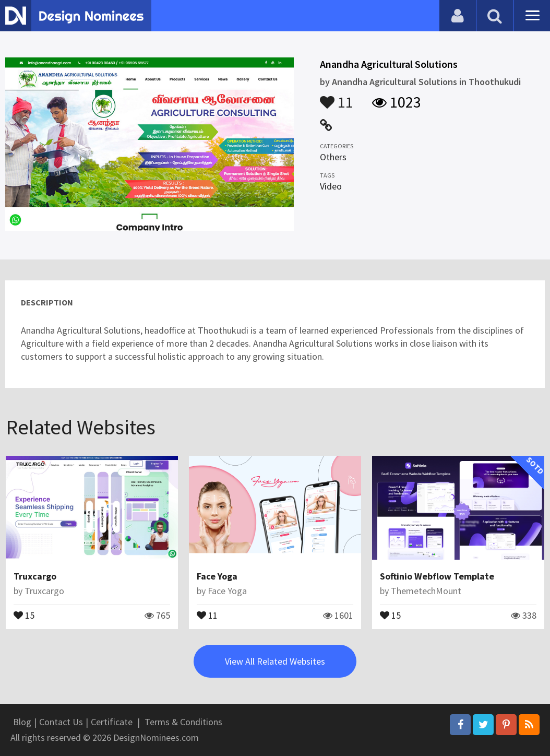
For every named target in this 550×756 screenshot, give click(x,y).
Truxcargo (35, 576)
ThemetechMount (426, 591)
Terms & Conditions (183, 722)
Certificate (112, 722)
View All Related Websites (275, 661)
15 (24, 615)
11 (337, 97)
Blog (22, 722)
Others (333, 157)
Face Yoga (217, 576)
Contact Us (61, 722)
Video (331, 186)
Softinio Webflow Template (437, 576)
